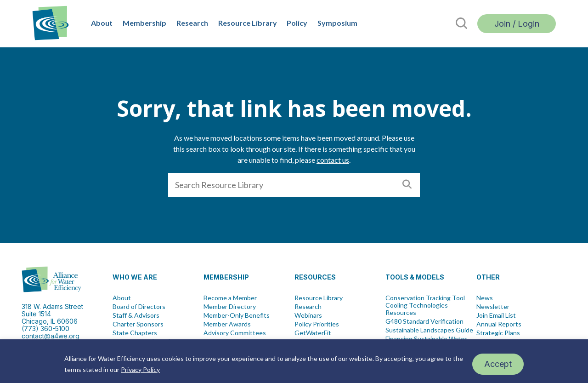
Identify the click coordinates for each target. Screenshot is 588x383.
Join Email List (496, 315)
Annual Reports (499, 324)
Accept (498, 364)
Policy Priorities (317, 324)
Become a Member (230, 298)
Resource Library (248, 23)
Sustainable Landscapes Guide (429, 330)
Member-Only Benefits (237, 315)
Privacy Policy (140, 369)
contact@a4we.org (51, 336)
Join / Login (517, 24)
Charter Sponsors (138, 324)
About (102, 23)
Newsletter (493, 307)
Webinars (308, 315)
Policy (297, 23)
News (485, 298)
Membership (144, 23)
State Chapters (135, 333)
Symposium (337, 23)
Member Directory (230, 307)
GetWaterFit (313, 333)
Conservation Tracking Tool (425, 298)
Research (192, 23)
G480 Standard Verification (424, 321)
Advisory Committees (235, 333)
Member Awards (227, 324)
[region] (294, 361)
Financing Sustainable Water (426, 339)
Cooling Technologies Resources (417, 309)
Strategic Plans (498, 333)
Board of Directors (139, 307)
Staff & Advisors (136, 315)
